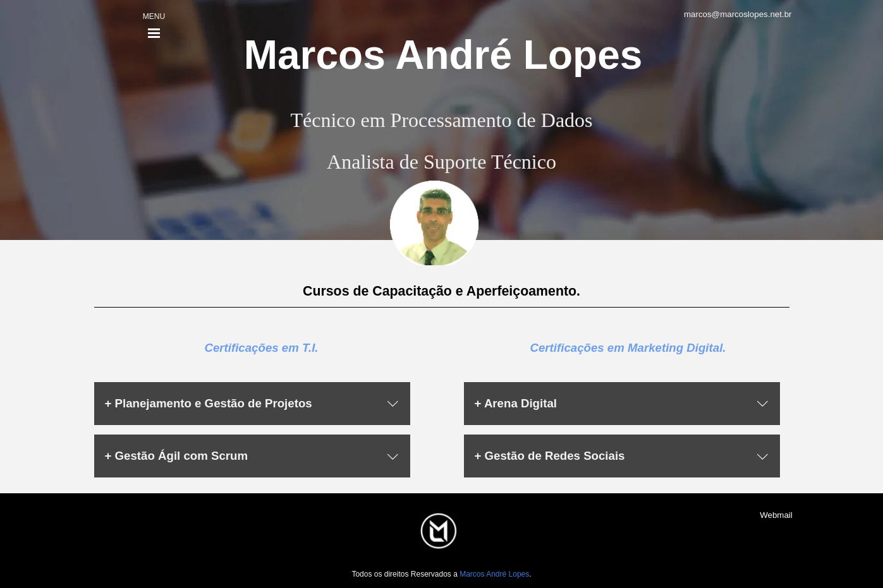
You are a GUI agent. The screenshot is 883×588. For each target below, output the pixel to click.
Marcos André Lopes (443, 55)
